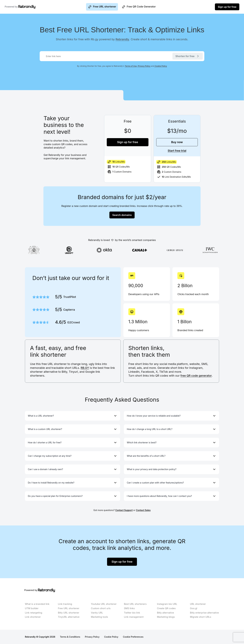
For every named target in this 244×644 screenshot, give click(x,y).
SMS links (129, 608)
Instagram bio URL (167, 604)
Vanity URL (97, 613)
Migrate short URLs (201, 617)
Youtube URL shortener (104, 604)
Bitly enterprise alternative (204, 613)
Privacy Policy (144, 66)
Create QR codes (166, 608)
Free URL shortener (102, 7)
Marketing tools (99, 617)
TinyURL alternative (69, 617)
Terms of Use (131, 66)
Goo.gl (194, 608)
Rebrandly (122, 39)
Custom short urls (101, 608)
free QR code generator (196, 376)
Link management (134, 617)
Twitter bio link (132, 613)
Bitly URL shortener (69, 613)
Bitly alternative (165, 613)
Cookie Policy (161, 66)
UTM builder (32, 608)
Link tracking (65, 604)
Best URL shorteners (135, 604)
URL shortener (198, 604)
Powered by (17, 7)
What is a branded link (37, 604)
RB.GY (85, 368)
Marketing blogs (166, 617)
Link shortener (33, 617)
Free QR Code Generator (139, 7)
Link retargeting (34, 613)
